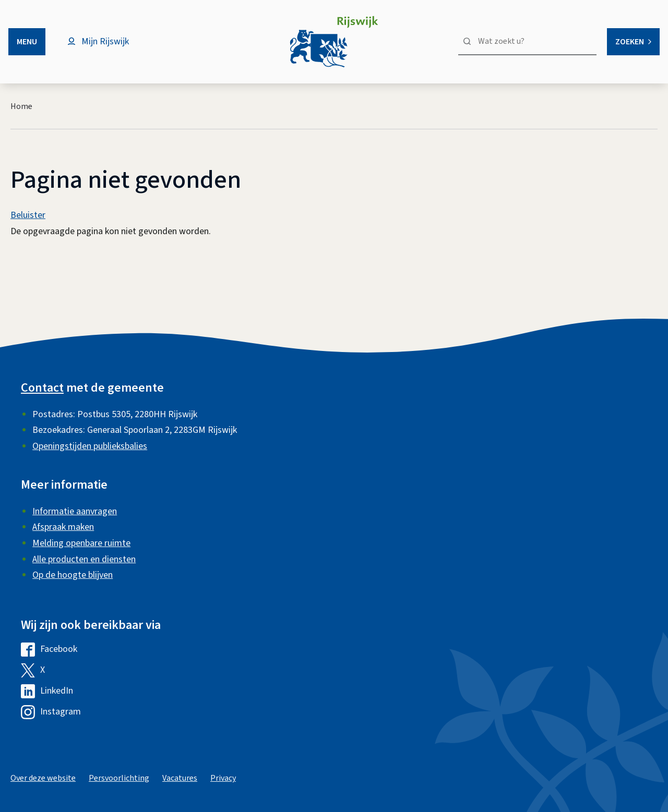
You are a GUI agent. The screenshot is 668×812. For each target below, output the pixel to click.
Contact (42, 388)
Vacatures (180, 778)
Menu (27, 42)
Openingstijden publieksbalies (90, 446)
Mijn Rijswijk (105, 41)
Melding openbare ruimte (81, 543)
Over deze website (43, 778)
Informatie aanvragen (75, 511)
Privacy (223, 778)
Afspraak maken (63, 527)
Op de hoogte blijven (73, 575)
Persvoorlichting (119, 778)
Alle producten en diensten (84, 559)
